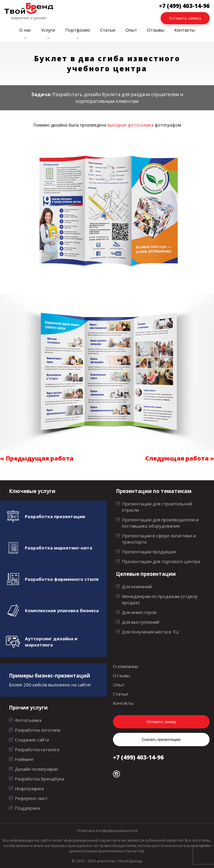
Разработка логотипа (37, 730)
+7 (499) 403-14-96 (138, 757)
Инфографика (29, 788)
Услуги (48, 30)
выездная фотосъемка (130, 125)
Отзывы (156, 30)
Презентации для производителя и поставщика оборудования (160, 523)
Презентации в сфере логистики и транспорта (159, 539)
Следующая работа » (180, 458)
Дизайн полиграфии (36, 769)
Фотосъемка (28, 720)
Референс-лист (31, 798)
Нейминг (24, 759)
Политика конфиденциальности (107, 830)
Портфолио (78, 30)
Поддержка (27, 808)
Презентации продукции (149, 552)
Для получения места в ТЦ (150, 632)
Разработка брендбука (39, 779)
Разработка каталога (37, 749)
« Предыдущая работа (37, 458)
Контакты (185, 30)
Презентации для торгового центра (161, 561)
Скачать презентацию (161, 740)
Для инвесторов (139, 612)
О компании (126, 666)
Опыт (131, 30)
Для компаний (137, 586)
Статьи (108, 30)
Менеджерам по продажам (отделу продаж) (160, 599)
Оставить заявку (185, 18)
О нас (25, 30)
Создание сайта (32, 740)
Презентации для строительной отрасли (157, 507)
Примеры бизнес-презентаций (49, 676)
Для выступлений (140, 622)
